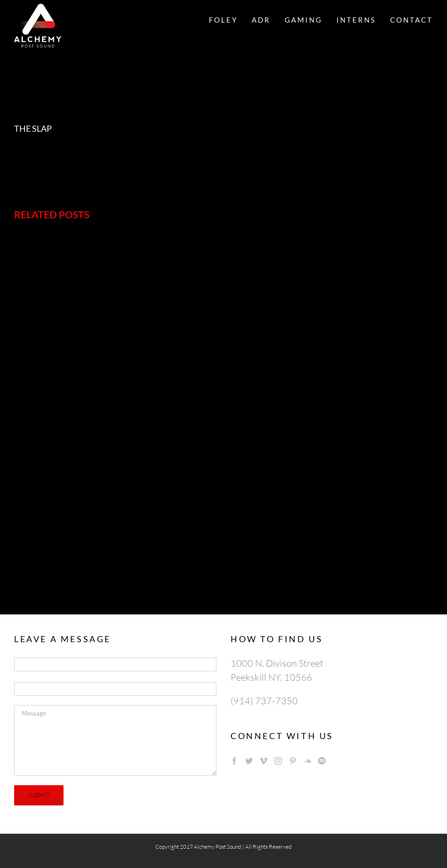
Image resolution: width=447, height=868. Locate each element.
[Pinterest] (293, 761)
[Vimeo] (263, 761)
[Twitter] (249, 761)
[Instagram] (278, 761)
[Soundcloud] (307, 761)
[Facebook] (234, 761)
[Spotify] (322, 761)
